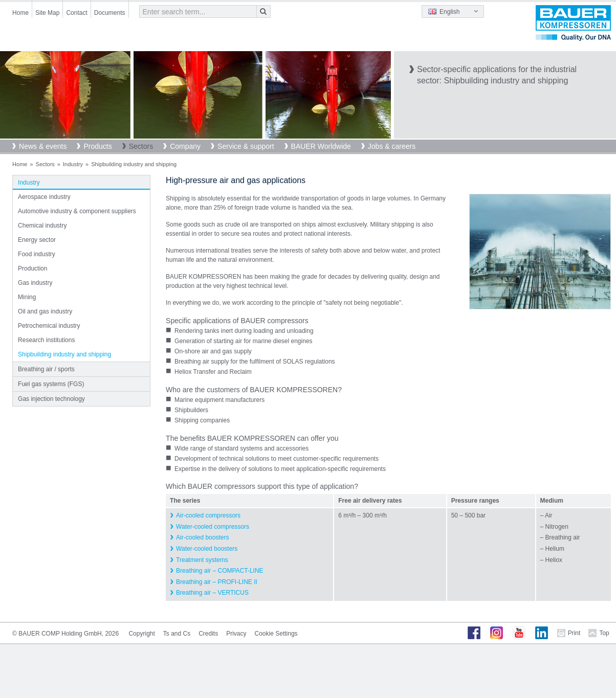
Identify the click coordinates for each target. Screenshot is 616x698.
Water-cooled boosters (207, 549)
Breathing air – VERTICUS (212, 593)
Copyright (141, 634)
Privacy (236, 634)
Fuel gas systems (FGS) (51, 384)
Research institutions (46, 340)
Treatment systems (202, 560)
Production (32, 268)
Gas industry (35, 283)
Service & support (246, 146)
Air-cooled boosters (202, 537)
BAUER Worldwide (321, 146)
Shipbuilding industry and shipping (64, 354)
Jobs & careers (392, 146)
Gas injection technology (51, 399)
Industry (73, 164)
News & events (43, 146)
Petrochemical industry (49, 326)
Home (20, 13)
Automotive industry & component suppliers (77, 211)
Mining (27, 297)
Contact (76, 13)
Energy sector (37, 240)
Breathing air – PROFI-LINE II (217, 582)
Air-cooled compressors (208, 515)
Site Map (47, 13)
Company (185, 146)
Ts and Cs (177, 634)
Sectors (141, 146)
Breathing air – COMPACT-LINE (220, 571)
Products (97, 146)
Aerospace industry (44, 197)
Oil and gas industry (45, 311)
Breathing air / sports (46, 369)
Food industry (37, 254)
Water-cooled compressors (213, 527)
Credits (208, 634)
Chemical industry (42, 226)
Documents (110, 13)
